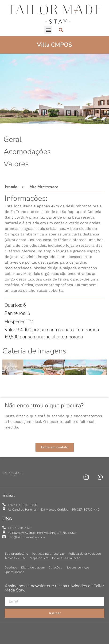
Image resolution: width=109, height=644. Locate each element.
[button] (48, 30)
